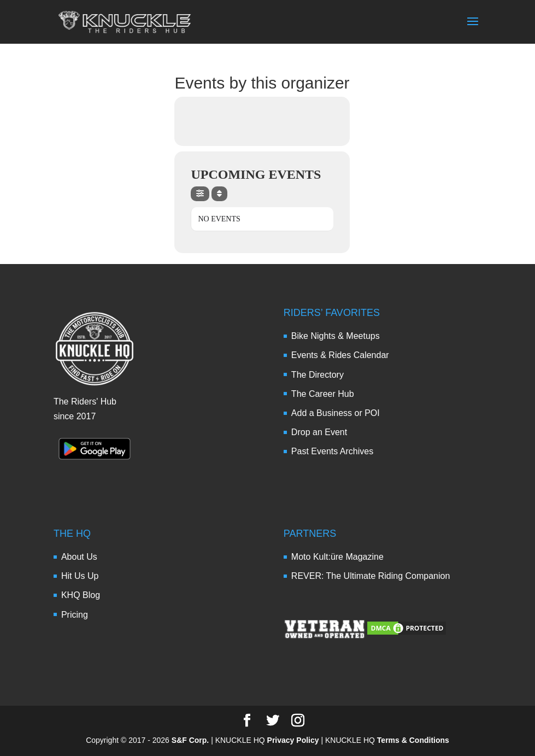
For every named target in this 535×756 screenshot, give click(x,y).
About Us (79, 557)
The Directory (318, 375)
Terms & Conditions (413, 740)
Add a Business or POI (336, 413)
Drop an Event (319, 432)
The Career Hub (323, 394)
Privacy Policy (293, 740)
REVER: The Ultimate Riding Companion (371, 576)
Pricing (75, 615)
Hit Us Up (80, 576)
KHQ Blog (81, 595)
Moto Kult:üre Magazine (337, 557)
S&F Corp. (190, 740)
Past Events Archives (332, 451)
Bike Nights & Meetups (336, 336)
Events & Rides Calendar (340, 355)
